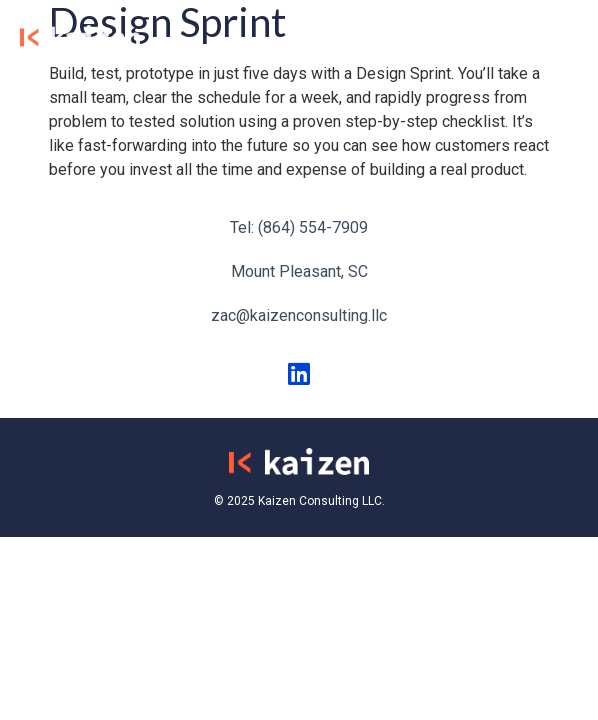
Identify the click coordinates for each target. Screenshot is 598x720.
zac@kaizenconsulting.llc (299, 315)
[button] (560, 36)
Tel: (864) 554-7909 (299, 227)
